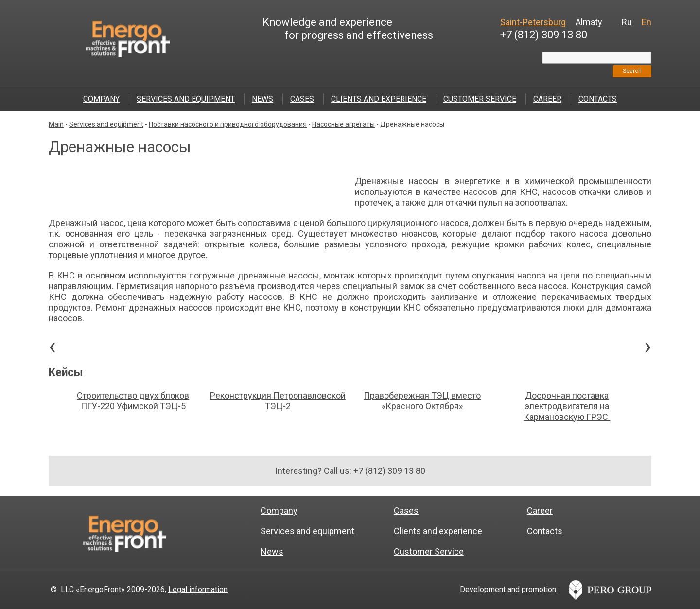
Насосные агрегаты (343, 124)
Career (547, 99)
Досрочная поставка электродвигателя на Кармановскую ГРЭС (567, 406)
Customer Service (480, 99)
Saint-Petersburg (533, 22)
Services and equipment (186, 99)
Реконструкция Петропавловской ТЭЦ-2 (278, 401)
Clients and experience (379, 99)
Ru (627, 22)
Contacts (598, 99)
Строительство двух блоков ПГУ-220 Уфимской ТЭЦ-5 (133, 401)
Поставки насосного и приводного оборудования (228, 124)
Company (101, 99)
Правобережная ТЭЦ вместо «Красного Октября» (422, 401)
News (262, 99)
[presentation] (52, 349)
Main (56, 124)
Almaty (589, 22)
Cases (302, 99)
